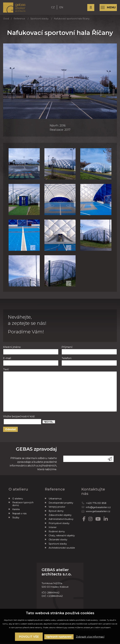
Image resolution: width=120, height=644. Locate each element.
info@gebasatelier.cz (98, 509)
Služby (16, 519)
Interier (53, 529)
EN (63, 8)
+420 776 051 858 (96, 505)
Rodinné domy (57, 533)
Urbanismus (55, 500)
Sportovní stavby (40, 20)
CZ (55, 8)
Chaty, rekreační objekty (62, 537)
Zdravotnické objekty (60, 517)
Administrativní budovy (61, 521)
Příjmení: (67, 349)
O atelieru (18, 500)
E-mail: (7, 360)
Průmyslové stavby (59, 525)
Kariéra (16, 511)
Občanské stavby (58, 541)
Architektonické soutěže (62, 549)
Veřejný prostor (57, 509)
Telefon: (67, 360)
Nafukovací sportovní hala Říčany (72, 20)
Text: (6, 371)
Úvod (6, 20)
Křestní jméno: (12, 349)
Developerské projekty (61, 504)
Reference (19, 20)
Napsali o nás (19, 515)
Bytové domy (56, 513)
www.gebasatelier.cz (98, 513)
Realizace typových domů (23, 505)
